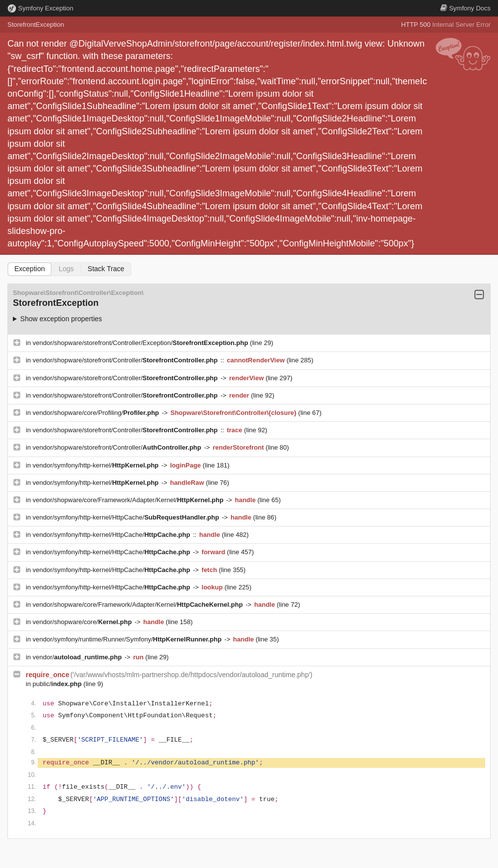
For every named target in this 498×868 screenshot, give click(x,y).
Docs (465, 8)
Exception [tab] (29, 269)
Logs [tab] (66, 269)
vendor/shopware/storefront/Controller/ (126, 360)
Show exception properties (61, 319)
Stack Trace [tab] (106, 269)
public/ (58, 684)
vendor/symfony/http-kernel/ (97, 465)
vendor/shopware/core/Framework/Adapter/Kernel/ (129, 500)
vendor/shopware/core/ (83, 622)
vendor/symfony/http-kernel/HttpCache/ (127, 517)
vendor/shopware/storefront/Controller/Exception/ (141, 343)
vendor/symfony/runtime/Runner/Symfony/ (128, 639)
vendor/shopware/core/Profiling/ (97, 413)
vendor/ (78, 657)
